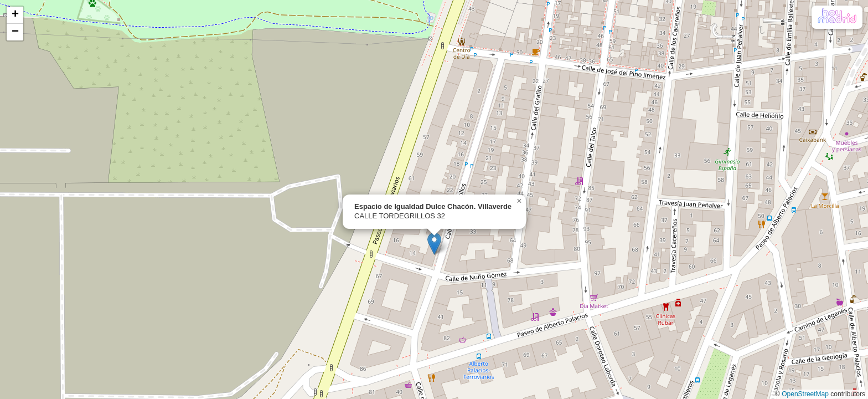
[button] (434, 244)
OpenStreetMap (805, 394)
